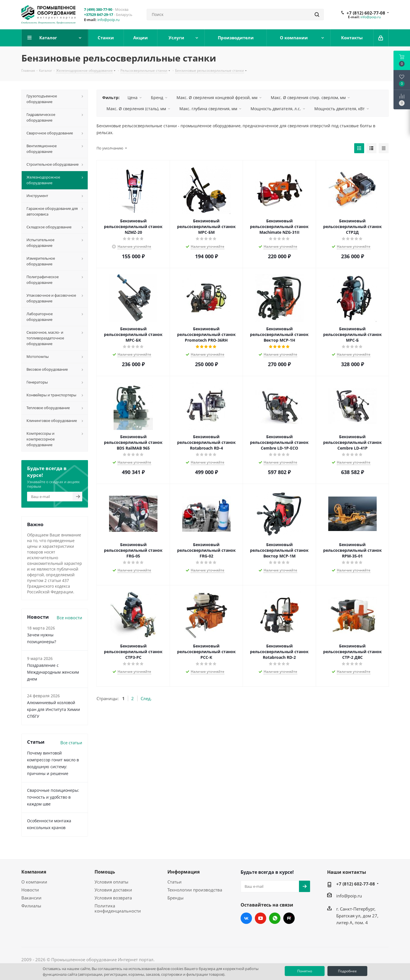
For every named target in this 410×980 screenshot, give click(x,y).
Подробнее (347, 971)
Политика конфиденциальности (118, 908)
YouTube (261, 918)
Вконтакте (246, 918)
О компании (34, 882)
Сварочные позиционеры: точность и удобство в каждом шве (53, 797)
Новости (30, 890)
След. (146, 698)
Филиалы (31, 906)
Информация (184, 872)
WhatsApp (275, 918)
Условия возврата (113, 898)
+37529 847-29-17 (99, 15)
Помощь (105, 872)
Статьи (175, 882)
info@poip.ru (108, 20)
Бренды (176, 898)
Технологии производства (195, 890)
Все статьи (71, 743)
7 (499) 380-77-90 (98, 9)
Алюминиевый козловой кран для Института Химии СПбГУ (54, 709)
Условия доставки (113, 890)
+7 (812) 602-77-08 (366, 13)
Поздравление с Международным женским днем (53, 672)
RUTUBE (289, 918)
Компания (34, 872)
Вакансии (31, 898)
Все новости (69, 618)
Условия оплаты (111, 882)
